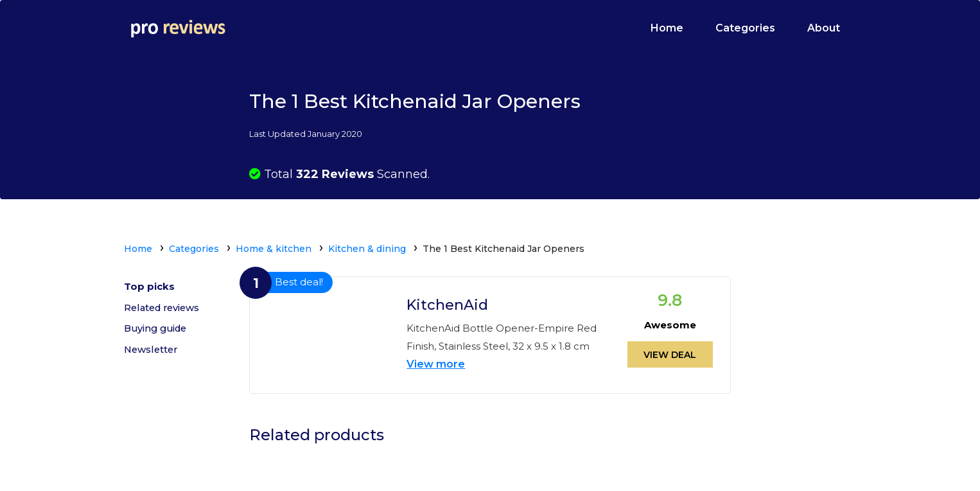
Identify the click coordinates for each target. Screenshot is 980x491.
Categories (745, 28)
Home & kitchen (274, 249)
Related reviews (164, 309)
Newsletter (152, 354)
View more (436, 363)
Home (667, 28)
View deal (670, 353)
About (824, 28)
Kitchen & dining (367, 249)
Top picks (149, 287)
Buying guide (158, 331)
